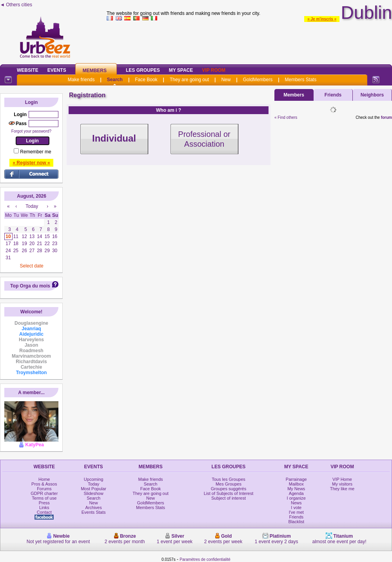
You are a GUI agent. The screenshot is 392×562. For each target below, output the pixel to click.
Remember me (35, 152)
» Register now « (31, 163)
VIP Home (342, 479)
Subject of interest (229, 498)
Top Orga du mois (30, 286)
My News (296, 489)
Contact (44, 512)
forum (387, 117)
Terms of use (44, 498)
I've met (296, 512)
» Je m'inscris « (322, 19)
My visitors (342, 484)
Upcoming (94, 479)
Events (57, 70)
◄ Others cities (16, 5)
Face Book (146, 80)
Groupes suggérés (229, 489)
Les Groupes (143, 70)
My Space (181, 70)
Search (115, 80)
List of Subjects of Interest (229, 493)
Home (44, 479)
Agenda (296, 493)
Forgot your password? (31, 131)
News (296, 503)
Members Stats (301, 80)
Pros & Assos (44, 484)
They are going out (189, 80)
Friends (333, 95)
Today (93, 484)
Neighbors (372, 95)
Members (95, 71)
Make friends (81, 80)
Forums (44, 489)
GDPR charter (44, 493)
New (226, 80)
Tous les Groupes (229, 479)
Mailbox (296, 484)
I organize (296, 498)
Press (44, 503)
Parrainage (296, 479)
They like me (342, 489)
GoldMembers (258, 80)
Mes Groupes (229, 484)
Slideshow (94, 493)
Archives (94, 507)
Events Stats (94, 512)
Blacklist (296, 522)
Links (44, 507)
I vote (296, 507)
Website (28, 70)
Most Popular (93, 489)
